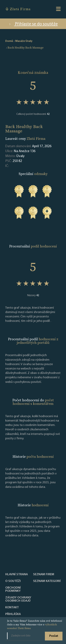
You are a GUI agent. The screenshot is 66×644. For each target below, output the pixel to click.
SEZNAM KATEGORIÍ (47, 581)
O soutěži (13, 581)
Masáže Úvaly (24, 41)
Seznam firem (44, 575)
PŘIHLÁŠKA (13, 614)
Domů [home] (9, 41)
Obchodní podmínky (13, 589)
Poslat (54, 636)
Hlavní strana (17, 575)
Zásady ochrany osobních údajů (18, 599)
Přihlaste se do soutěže (33, 24)
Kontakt (12, 608)
